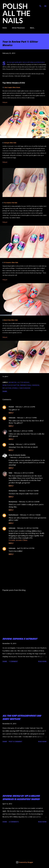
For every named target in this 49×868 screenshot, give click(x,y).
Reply (11, 413)
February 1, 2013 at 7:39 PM (23, 431)
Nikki (10, 473)
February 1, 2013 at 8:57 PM (20, 457)
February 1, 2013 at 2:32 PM (25, 407)
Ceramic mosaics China (18, 540)
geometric (12, 382)
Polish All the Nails (16, 13)
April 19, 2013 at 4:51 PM (26, 548)
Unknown (12, 418)
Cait (10, 431)
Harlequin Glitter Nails (10, 143)
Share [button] (5, 391)
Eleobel (11, 407)
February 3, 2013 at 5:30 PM (24, 473)
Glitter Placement (18, 28)
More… (33, 28)
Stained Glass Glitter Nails (11, 320)
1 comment (13, 661)
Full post (5, 102)
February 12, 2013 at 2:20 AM (29, 502)
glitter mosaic (23, 382)
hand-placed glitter (11, 385)
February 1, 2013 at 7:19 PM (27, 418)
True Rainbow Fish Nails (10, 203)
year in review (25, 388)
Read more (42, 661)
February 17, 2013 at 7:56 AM (30, 515)
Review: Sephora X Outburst (20, 639)
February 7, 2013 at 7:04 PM (29, 491)
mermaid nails (26, 385)
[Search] (40, 4)
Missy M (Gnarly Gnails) (17, 455)
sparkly (15, 388)
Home (5, 28)
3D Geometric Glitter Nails (11, 263)
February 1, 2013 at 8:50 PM (25, 444)
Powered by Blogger (24, 862)
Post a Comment (15, 742)
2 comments (14, 822)
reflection (7, 388)
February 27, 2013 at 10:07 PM (28, 528)
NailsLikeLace (13, 515)
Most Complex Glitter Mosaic (12, 87)
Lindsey (11, 444)
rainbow (36, 385)
